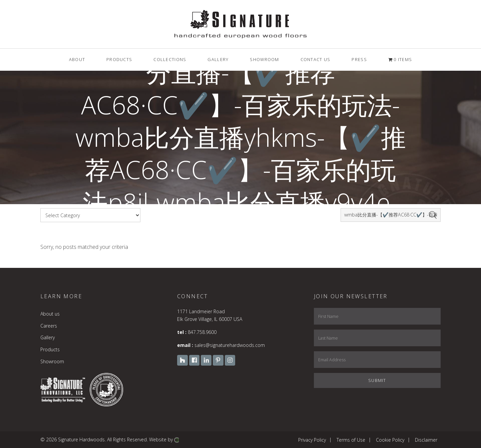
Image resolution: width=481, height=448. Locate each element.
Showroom (52, 361)
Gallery (48, 337)
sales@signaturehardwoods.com (230, 345)
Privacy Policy (312, 439)
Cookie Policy (390, 439)
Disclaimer (426, 439)
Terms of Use (351, 439)
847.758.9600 (202, 332)
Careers (49, 326)
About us (50, 314)
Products (50, 349)
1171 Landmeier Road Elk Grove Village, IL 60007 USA (210, 315)
